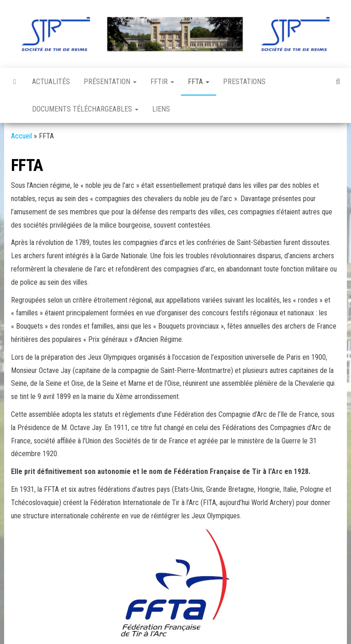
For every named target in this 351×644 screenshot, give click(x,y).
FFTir (162, 82)
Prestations (244, 82)
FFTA (199, 82)
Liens (161, 109)
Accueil (21, 136)
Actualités (51, 82)
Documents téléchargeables (85, 109)
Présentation (110, 82)
